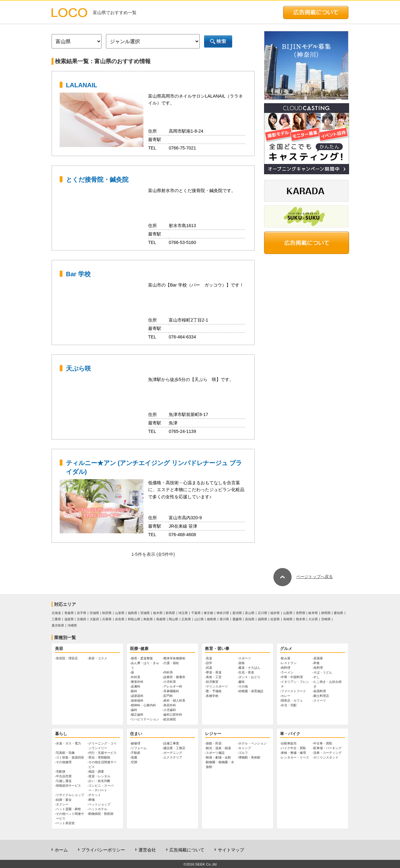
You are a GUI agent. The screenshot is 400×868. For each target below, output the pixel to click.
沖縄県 (72, 625)
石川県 (262, 613)
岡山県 (173, 619)
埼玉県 (183, 613)
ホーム (61, 850)
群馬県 (170, 613)
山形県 (120, 613)
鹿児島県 (58, 625)
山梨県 (288, 613)
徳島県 (212, 619)
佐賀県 (275, 619)
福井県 (275, 613)
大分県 (313, 619)
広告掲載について (187, 850)
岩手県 (82, 613)
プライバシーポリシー (103, 850)
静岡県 (326, 613)
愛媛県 (237, 619)
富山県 (250, 613)
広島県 (186, 619)
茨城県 (145, 613)
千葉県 (196, 613)
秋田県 (107, 613)
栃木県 (158, 613)
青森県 (69, 613)
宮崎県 (326, 619)
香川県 (224, 619)
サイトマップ (231, 850)
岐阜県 (313, 613)
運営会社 (147, 850)
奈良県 (120, 619)
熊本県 (301, 619)
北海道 (56, 613)
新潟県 (237, 613)
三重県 (56, 619)
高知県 (250, 619)
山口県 (199, 619)
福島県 (132, 613)
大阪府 (94, 619)
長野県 (301, 613)
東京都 (208, 613)
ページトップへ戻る (303, 577)
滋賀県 (69, 619)
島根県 (161, 619)
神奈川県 (223, 613)
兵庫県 (107, 619)
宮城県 (94, 613)
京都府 (82, 619)
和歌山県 (134, 619)
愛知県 (338, 613)
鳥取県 (148, 619)
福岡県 (262, 619)
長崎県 (288, 619)
